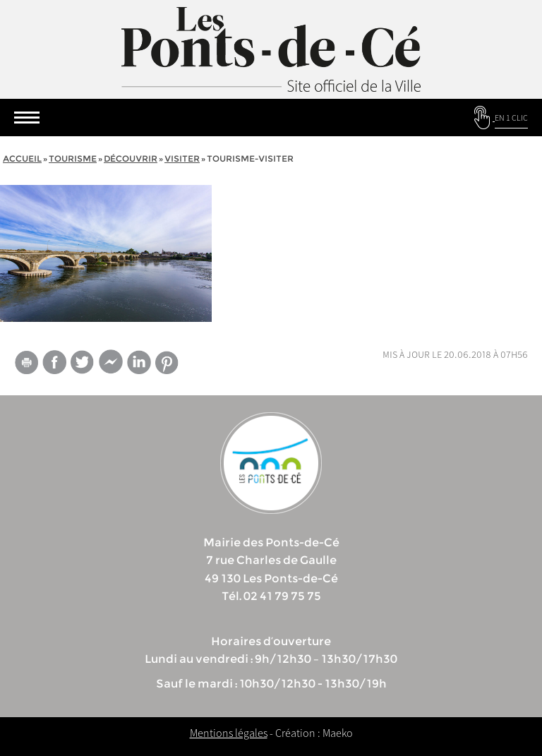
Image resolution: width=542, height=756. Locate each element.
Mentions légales (229, 733)
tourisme (73, 158)
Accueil (22, 158)
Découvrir (131, 158)
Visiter (182, 158)
